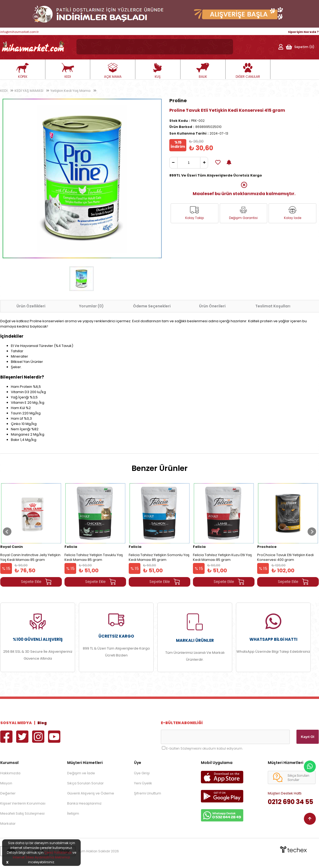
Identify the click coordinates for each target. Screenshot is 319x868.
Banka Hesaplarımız (84, 803)
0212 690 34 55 (290, 802)
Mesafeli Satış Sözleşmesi (22, 813)
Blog (42, 723)
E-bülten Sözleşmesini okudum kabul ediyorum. (205, 748)
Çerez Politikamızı (58, 852)
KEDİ (68, 71)
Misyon (6, 783)
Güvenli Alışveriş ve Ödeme (91, 793)
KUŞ (158, 71)
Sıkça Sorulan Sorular (85, 783)
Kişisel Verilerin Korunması (23, 803)
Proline (178, 100)
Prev (7, 532)
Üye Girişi (142, 773)
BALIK (203, 71)
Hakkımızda (10, 773)
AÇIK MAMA (113, 71)
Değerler (8, 793)
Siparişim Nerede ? (303, 32)
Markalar (8, 824)
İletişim (73, 813)
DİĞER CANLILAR (248, 71)
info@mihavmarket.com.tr (20, 32)
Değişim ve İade (81, 773)
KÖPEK (23, 71)
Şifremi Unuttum (148, 793)
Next (312, 532)
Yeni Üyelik (143, 783)
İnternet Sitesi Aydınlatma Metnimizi (41, 857)
